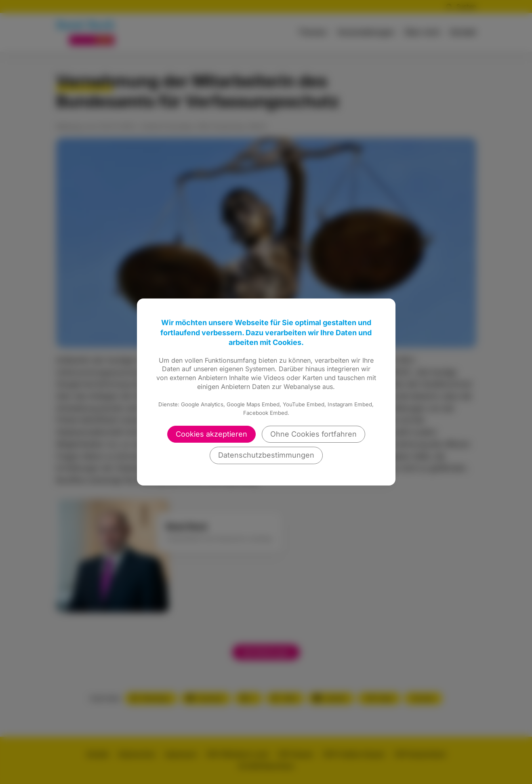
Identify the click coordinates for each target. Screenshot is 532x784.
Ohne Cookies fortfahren (313, 434)
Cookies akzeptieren (211, 434)
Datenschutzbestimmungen (266, 455)
